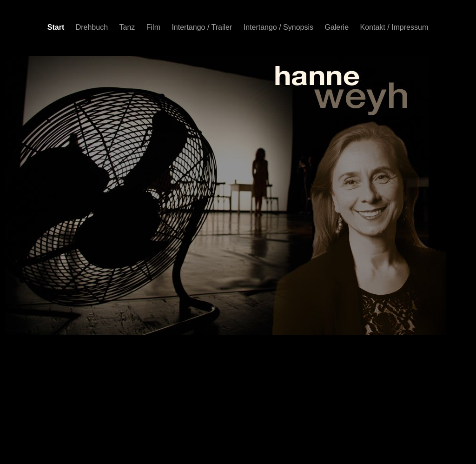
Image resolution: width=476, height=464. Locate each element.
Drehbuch (93, 27)
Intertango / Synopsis (280, 27)
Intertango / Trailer (203, 27)
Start (57, 27)
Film (155, 27)
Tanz (128, 27)
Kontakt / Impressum (394, 27)
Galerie (337, 27)
